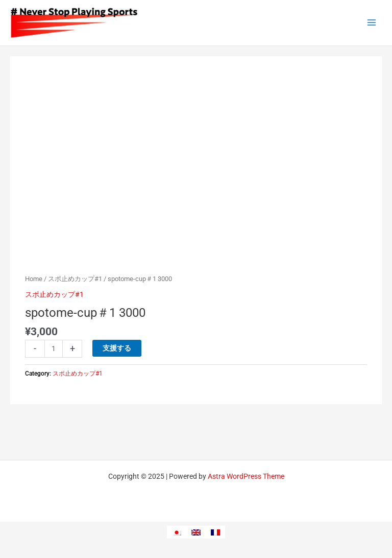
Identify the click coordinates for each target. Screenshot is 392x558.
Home (34, 279)
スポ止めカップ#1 (75, 279)
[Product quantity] (54, 349)
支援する (117, 348)
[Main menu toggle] (372, 23)
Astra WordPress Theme (246, 476)
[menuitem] (177, 532)
